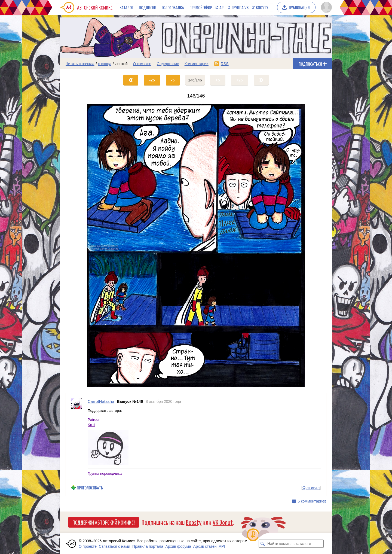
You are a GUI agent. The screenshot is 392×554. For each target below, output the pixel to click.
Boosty (262, 7)
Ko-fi (91, 425)
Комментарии (197, 64)
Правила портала (148, 546)
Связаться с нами (114, 546)
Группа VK (240, 7)
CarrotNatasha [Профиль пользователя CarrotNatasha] (101, 401)
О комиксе (142, 64)
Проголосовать (90, 488)
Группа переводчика (105, 474)
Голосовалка (173, 7)
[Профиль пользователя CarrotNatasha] (77, 436)
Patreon (94, 420)
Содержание (168, 64)
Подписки (148, 7)
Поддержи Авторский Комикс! (104, 522)
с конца (105, 64)
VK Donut (223, 522)
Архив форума (178, 546)
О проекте (88, 546)
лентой (121, 64)
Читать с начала (80, 64)
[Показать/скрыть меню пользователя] (325, 7)
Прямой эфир (201, 7)
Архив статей (205, 546)
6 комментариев (312, 501)
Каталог (126, 7)
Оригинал (311, 488)
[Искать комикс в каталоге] (263, 544)
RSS (225, 64)
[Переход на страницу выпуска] (196, 246)
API (222, 7)
